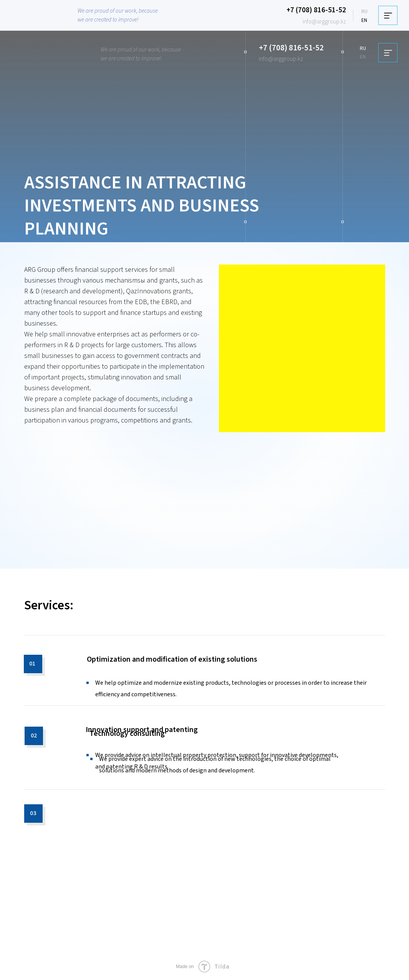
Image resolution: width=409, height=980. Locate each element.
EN (364, 20)
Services (47, 605)
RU (364, 12)
